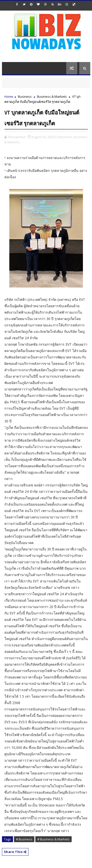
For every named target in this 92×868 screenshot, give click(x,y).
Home (9, 96)
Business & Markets (52, 96)
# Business (24, 839)
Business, (66, 137)
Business (25, 96)
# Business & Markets (53, 839)
